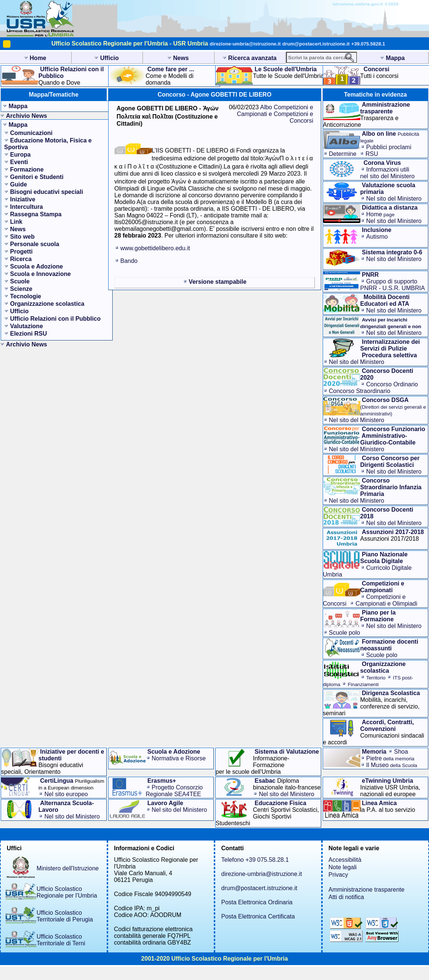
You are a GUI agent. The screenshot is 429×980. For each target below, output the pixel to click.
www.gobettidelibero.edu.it (155, 248)
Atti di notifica (346, 897)
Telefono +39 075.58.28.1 (255, 860)
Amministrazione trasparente (367, 890)
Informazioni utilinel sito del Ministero (388, 173)
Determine (343, 154)
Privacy (338, 875)
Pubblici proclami (389, 147)
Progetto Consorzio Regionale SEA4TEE (174, 791)
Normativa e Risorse (179, 758)
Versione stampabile (218, 282)
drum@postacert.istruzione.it (316, 44)
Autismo (377, 237)
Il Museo (392, 765)
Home (381, 214)
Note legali (343, 867)
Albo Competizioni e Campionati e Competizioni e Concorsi (275, 114)
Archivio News (26, 116)
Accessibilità (345, 860)
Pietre (390, 758)
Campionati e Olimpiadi (386, 604)
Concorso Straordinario (360, 391)
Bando (129, 261)
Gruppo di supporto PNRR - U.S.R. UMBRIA (393, 285)
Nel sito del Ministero (394, 199)
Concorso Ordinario (392, 384)
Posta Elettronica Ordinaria (257, 902)
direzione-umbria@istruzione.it (245, 44)
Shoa (401, 752)
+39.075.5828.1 (368, 44)
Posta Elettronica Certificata (258, 916)
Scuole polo (345, 633)
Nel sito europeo (66, 794)
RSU (372, 154)
